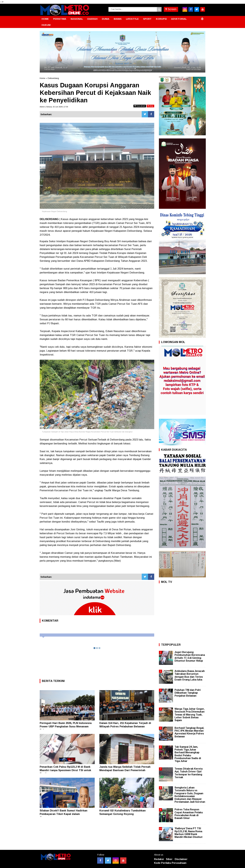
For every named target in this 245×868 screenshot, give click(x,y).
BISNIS (118, 19)
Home (42, 78)
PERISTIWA (60, 19)
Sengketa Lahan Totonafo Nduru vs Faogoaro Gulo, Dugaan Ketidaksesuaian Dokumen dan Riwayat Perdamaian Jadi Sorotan (190, 795)
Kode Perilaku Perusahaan (170, 863)
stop (150, 106)
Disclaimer (181, 859)
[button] (202, 18)
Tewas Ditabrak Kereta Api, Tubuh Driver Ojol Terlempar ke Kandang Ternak (189, 773)
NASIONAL (77, 19)
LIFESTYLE (132, 19)
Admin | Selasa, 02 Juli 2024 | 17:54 (54, 107)
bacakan (140, 106)
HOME (45, 19)
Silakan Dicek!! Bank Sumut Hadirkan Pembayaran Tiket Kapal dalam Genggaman (64, 814)
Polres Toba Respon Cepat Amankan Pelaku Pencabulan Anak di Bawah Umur (189, 814)
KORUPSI (161, 19)
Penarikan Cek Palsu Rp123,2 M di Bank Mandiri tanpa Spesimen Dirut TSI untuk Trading (65, 770)
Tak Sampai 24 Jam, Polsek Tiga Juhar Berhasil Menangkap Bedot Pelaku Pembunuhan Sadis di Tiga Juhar (188, 754)
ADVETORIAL (179, 19)
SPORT (147, 19)
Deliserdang (53, 78)
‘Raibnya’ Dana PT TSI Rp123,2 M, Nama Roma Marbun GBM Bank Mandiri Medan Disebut (189, 833)
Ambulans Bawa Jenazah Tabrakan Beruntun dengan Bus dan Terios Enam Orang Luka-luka (190, 675)
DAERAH (92, 19)
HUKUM (46, 25)
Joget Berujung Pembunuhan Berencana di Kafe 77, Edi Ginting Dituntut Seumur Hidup (190, 656)
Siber (169, 859)
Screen (171, 9)
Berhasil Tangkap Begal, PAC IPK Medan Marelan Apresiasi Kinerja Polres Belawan (189, 732)
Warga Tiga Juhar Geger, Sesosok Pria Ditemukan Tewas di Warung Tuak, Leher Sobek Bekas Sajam (190, 715)
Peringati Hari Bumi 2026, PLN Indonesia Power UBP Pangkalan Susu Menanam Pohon (66, 727)
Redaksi (159, 859)
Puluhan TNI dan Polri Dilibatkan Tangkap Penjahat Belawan (188, 693)
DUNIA (106, 19)
